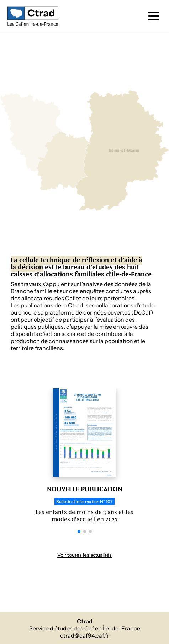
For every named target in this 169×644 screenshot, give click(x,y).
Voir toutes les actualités (84, 555)
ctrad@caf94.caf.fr (85, 636)
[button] (79, 532)
